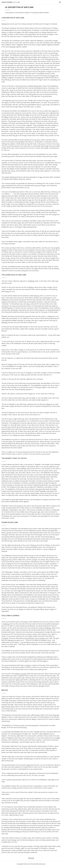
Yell (10, 398)
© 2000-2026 (41, 864)
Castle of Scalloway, (45, 628)
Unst (10, 419)
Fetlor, (11, 442)
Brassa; (34, 545)
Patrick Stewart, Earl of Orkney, (35, 638)
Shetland (4, 24)
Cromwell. (5, 638)
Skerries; (37, 296)
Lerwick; (28, 665)
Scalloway (31, 281)
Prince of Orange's (49, 76)
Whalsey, (31, 287)
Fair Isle (44, 231)
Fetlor (11, 412)
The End (31, 858)
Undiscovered (11, 2)
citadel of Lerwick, (20, 674)
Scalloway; (6, 624)
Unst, (30, 838)
